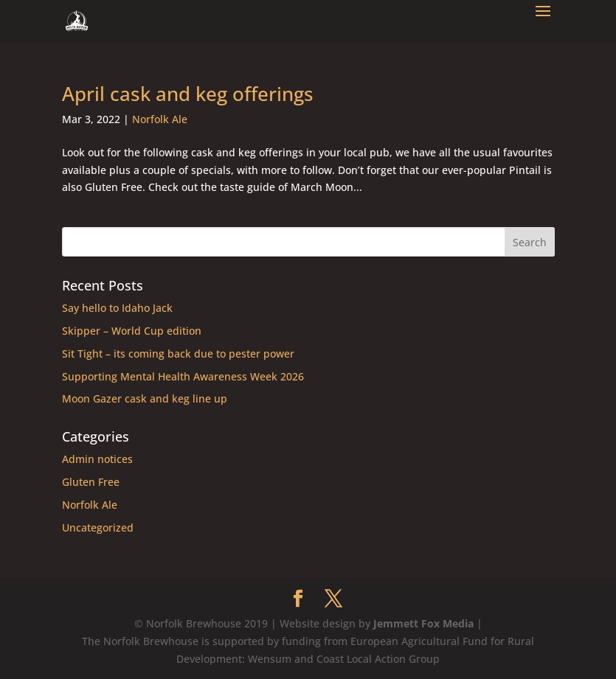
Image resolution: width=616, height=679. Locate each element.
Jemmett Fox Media (423, 623)
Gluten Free (91, 482)
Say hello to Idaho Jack (117, 308)
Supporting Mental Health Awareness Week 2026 (183, 376)
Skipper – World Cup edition (132, 331)
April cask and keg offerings (188, 94)
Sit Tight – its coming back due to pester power (178, 354)
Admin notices (97, 459)
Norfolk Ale (160, 119)
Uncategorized (98, 527)
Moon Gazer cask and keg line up (145, 398)
